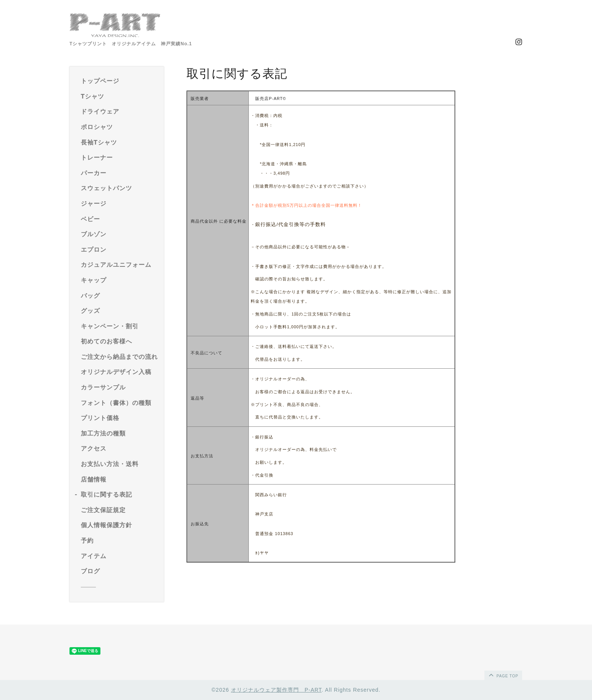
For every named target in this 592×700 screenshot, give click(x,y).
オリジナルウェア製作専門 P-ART (276, 690)
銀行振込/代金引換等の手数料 (291, 224)
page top (503, 675)
